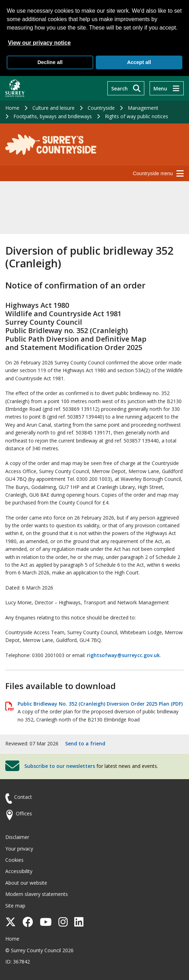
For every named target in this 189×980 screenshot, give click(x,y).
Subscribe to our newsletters (60, 766)
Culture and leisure (53, 108)
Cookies (14, 860)
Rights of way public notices (137, 116)
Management (143, 108)
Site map (15, 906)
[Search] (126, 88)
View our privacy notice (39, 43)
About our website (26, 883)
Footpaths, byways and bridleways (53, 116)
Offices (24, 813)
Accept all (139, 62)
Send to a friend (85, 743)
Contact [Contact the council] (23, 797)
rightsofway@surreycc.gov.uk (123, 655)
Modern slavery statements (37, 894)
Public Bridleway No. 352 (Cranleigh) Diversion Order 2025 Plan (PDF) (100, 704)
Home (12, 108)
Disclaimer (17, 837)
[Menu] (167, 88)
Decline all (50, 62)
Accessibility (19, 871)
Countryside (101, 108)
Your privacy (19, 849)
